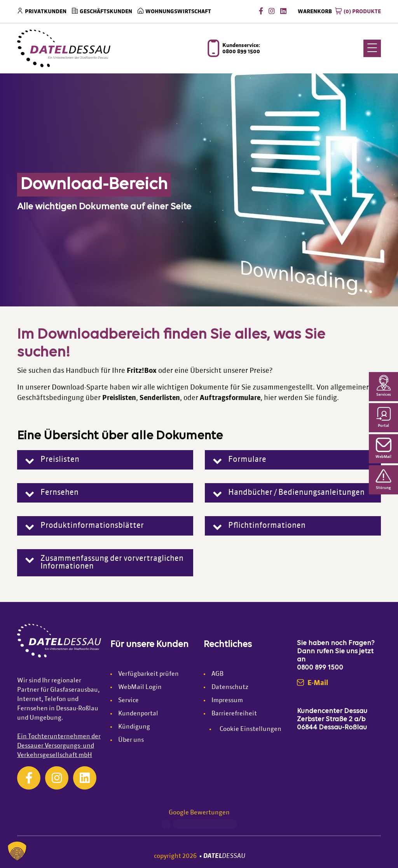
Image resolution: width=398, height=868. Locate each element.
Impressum (227, 701)
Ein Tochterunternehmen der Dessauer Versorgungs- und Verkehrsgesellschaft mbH (59, 746)
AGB (217, 674)
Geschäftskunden (106, 12)
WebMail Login (140, 687)
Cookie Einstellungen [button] (250, 729)
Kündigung (134, 727)
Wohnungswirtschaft (178, 12)
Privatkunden (46, 12)
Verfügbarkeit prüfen (148, 674)
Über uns (131, 740)
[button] (105, 460)
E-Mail (312, 683)
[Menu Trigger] (372, 48)
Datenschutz (230, 687)
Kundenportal (138, 714)
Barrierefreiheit (234, 714)
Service (128, 701)
